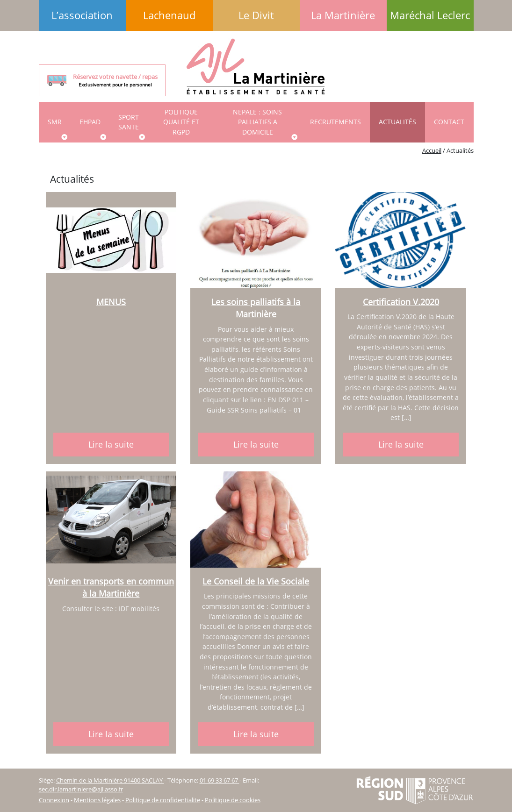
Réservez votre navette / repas (115, 80)
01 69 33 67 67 (220, 780)
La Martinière (343, 15)
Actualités (397, 122)
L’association (82, 15)
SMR (55, 122)
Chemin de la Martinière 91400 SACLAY (110, 780)
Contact (449, 122)
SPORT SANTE (129, 122)
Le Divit (256, 15)
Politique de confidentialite (163, 800)
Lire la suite (111, 444)
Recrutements (335, 122)
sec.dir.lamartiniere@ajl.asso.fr (81, 789)
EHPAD (90, 122)
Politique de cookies (233, 800)
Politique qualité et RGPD (181, 122)
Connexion (54, 800)
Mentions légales (97, 800)
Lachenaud (169, 15)
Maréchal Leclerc (430, 15)
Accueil (432, 150)
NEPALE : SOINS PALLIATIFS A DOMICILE (257, 122)
